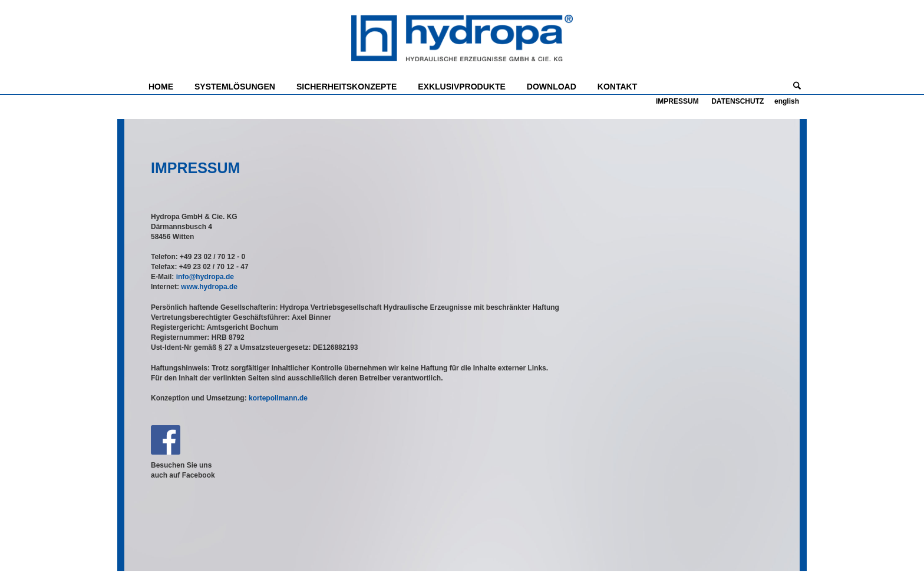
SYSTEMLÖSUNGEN (235, 87)
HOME (161, 87)
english (787, 101)
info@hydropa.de (205, 277)
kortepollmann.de (278, 398)
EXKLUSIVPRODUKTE (462, 87)
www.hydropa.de (209, 287)
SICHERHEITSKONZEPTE (346, 87)
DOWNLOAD (552, 87)
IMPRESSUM (677, 101)
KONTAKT (617, 87)
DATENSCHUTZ (737, 101)
